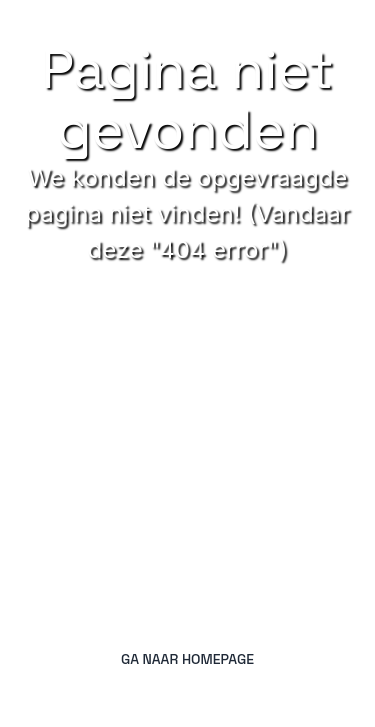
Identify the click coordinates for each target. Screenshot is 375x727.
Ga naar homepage (187, 659)
